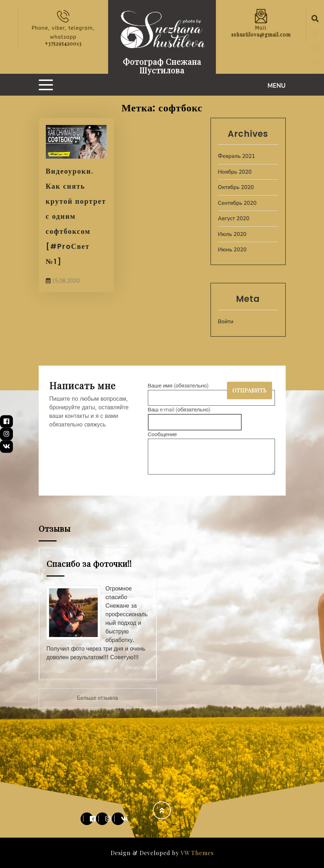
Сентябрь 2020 (237, 203)
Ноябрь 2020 (235, 172)
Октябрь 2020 (236, 187)
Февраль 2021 (237, 156)
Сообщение (211, 454)
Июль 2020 (232, 234)
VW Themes (196, 853)
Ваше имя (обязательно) (211, 392)
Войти (226, 322)
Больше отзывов (98, 698)
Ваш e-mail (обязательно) (195, 416)
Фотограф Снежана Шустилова (162, 66)
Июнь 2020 (232, 250)
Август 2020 (234, 218)
